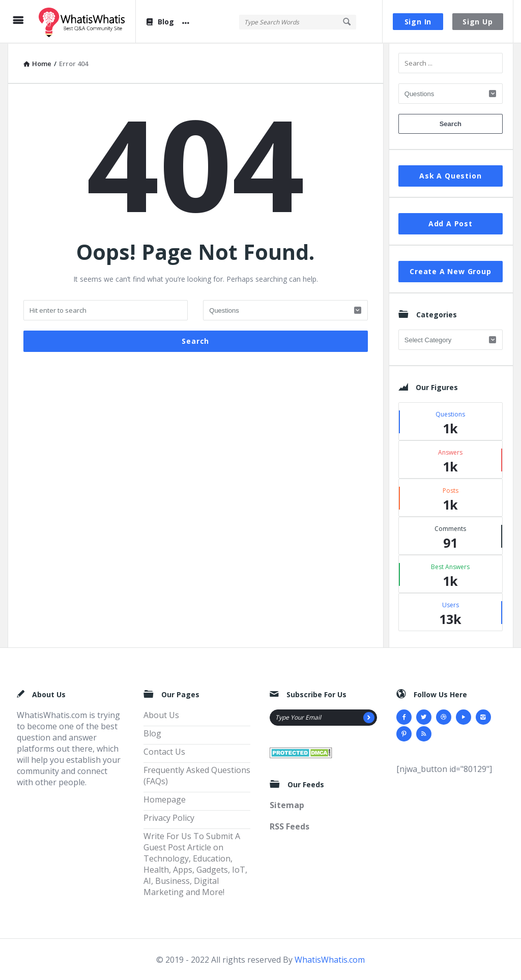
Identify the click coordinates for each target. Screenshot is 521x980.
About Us (161, 715)
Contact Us (164, 751)
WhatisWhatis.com (330, 959)
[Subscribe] (369, 717)
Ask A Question (450, 175)
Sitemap (287, 805)
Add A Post (451, 223)
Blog (160, 22)
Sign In (418, 22)
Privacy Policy (169, 817)
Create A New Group (450, 271)
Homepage (165, 799)
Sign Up (478, 22)
